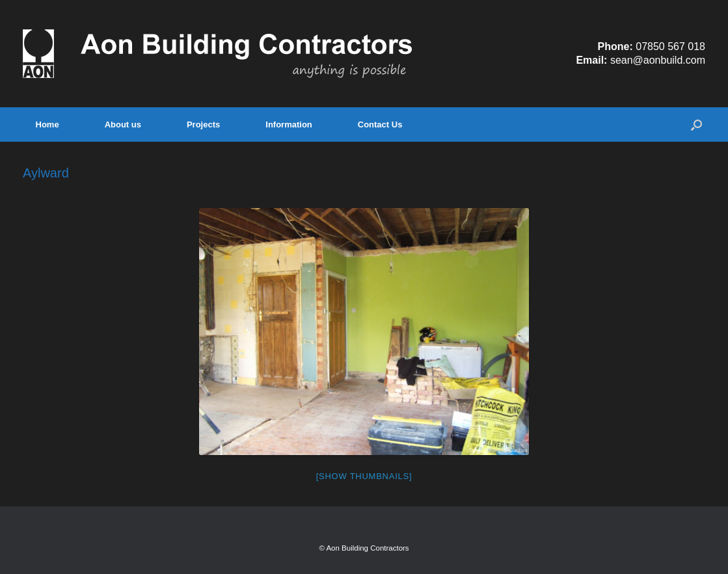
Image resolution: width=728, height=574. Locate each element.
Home (47, 124)
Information (289, 124)
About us (123, 124)
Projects (203, 124)
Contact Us (380, 124)
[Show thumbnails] (364, 476)
